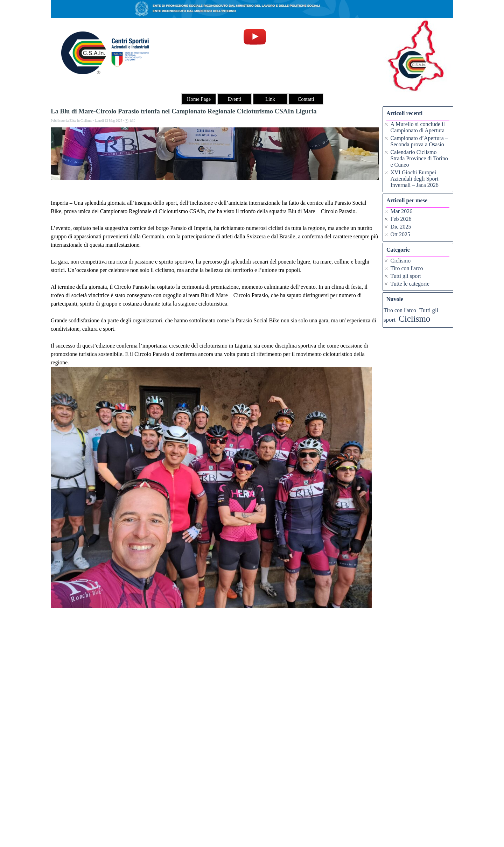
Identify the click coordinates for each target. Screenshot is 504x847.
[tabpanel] (252, 826)
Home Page (199, 99)
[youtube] (255, 37)
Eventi (234, 99)
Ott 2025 (400, 234)
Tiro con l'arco (407, 268)
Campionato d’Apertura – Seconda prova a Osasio (419, 141)
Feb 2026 (401, 219)
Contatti (306, 99)
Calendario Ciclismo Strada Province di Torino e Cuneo (419, 158)
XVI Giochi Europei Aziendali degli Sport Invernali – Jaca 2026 (415, 179)
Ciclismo (401, 261)
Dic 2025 (401, 227)
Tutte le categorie (410, 284)
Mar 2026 (402, 211)
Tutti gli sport (406, 276)
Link (270, 99)
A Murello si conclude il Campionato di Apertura (418, 127)
